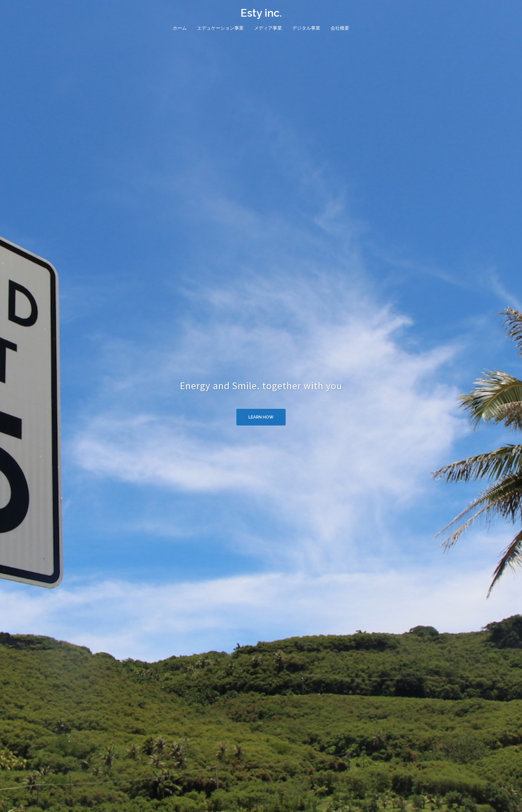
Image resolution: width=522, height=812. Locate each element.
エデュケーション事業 (220, 28)
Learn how (261, 417)
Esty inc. (261, 13)
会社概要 (340, 28)
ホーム (180, 28)
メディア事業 (268, 28)
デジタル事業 (306, 28)
